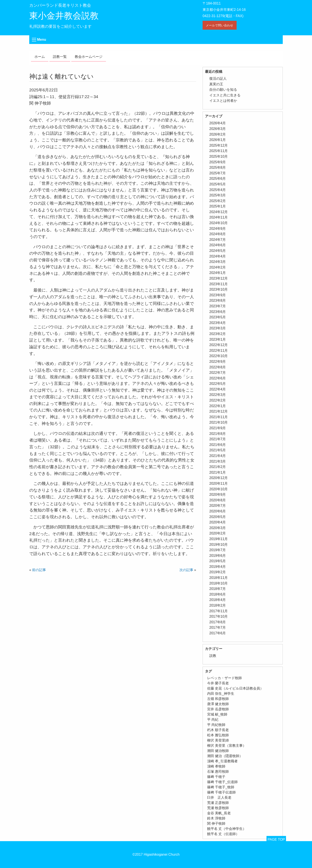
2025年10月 (219, 156)
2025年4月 (218, 190)
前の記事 (39, 570)
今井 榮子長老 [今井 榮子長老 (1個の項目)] (218, 683)
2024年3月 (218, 262)
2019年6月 (218, 556)
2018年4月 (218, 600)
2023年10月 (219, 289)
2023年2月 (218, 334)
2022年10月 (219, 356)
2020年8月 (218, 500)
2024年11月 (219, 217)
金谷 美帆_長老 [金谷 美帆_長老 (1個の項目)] (219, 813)
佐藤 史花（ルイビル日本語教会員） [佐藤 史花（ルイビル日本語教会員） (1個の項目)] (235, 688)
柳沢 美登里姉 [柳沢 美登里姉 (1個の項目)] (218, 740)
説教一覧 (60, 57)
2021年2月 (218, 467)
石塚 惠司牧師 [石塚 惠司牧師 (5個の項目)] (218, 772)
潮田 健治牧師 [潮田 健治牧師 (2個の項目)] (218, 751)
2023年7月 (218, 306)
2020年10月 (219, 489)
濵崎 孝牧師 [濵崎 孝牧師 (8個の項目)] (216, 766)
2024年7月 (218, 240)
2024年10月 (219, 223)
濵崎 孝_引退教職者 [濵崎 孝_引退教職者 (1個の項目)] (222, 761)
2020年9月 (218, 495)
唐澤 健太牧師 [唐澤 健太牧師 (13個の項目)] (218, 704)
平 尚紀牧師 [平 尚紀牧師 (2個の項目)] (216, 725)
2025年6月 (218, 179)
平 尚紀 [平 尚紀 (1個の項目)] (213, 720)
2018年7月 (218, 589)
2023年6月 (218, 312)
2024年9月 (218, 229)
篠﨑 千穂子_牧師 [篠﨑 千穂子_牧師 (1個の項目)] (221, 787)
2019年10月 (219, 545)
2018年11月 (219, 578)
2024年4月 (218, 256)
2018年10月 (219, 583)
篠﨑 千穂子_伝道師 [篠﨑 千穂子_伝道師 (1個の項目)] (222, 782)
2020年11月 (219, 483)
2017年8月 (218, 622)
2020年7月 (218, 506)
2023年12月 (219, 278)
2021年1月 (218, 472)
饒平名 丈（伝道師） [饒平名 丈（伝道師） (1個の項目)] (223, 834)
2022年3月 (218, 395)
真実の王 (216, 84)
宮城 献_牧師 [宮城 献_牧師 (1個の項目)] (217, 714)
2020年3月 (218, 528)
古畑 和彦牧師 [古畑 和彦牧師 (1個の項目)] (218, 699)
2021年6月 (218, 445)
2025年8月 (218, 168)
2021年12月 (219, 411)
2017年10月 (219, 616)
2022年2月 (218, 400)
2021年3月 (218, 461)
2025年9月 (218, 162)
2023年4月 (218, 323)
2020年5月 (218, 517)
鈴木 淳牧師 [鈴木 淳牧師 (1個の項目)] (216, 818)
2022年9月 (218, 362)
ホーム (40, 57)
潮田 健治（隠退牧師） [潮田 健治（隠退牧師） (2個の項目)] (225, 756)
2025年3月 (218, 195)
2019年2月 (218, 572)
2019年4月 (218, 567)
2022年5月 (218, 384)
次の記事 (186, 570)
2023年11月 (219, 284)
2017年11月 (219, 611)
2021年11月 (219, 417)
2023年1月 (218, 339)
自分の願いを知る (223, 90)
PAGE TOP (276, 840)
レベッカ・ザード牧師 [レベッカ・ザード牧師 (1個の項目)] (224, 678)
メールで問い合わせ (219, 25)
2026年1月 (218, 140)
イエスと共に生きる (225, 95)
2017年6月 (218, 633)
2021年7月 (218, 439)
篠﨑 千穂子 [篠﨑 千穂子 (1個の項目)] (216, 777)
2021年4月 (218, 456)
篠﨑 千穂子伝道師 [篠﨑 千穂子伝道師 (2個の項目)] (221, 792)
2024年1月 (218, 273)
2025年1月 (218, 206)
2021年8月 (218, 434)
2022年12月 (219, 345)
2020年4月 (218, 522)
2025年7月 (218, 173)
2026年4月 (218, 123)
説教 (213, 656)
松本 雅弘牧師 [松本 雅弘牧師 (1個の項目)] (218, 735)
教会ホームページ (89, 57)
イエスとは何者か (223, 101)
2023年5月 (218, 317)
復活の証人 (218, 79)
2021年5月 (218, 450)
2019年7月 (218, 550)
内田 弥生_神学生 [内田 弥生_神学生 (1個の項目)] (221, 694)
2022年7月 (218, 373)
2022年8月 (218, 367)
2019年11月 (219, 539)
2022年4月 (218, 389)
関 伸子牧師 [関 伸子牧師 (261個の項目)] (216, 823)
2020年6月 (218, 511)
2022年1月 (218, 406)
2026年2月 (218, 134)
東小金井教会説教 (64, 16)
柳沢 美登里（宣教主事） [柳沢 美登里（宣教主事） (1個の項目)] (227, 746)
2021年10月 (219, 422)
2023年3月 (218, 328)
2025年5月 (218, 184)
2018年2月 (218, 605)
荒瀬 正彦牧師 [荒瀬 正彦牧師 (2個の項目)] (218, 803)
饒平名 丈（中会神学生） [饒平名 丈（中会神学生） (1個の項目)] (227, 829)
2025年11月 (219, 151)
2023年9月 (218, 295)
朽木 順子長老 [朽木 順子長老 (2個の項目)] (218, 730)
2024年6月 (218, 245)
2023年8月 (218, 300)
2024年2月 (218, 267)
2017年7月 (218, 628)
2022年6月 (218, 378)
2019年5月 (218, 561)
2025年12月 (219, 145)
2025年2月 (218, 201)
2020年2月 (218, 533)
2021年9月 (218, 428)
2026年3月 (218, 129)
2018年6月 (218, 594)
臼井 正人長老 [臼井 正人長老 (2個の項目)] (219, 798)
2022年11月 (219, 351)
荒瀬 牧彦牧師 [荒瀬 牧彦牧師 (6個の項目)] (218, 808)
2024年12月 (219, 212)
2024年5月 (218, 251)
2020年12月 (219, 478)
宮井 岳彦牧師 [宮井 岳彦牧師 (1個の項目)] (218, 709)
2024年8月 (218, 234)
